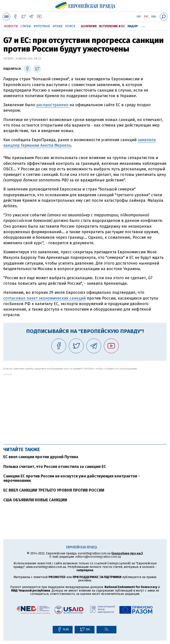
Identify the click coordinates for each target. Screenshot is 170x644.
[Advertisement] (85, 407)
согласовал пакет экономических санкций (44, 298)
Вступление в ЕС (112, 26)
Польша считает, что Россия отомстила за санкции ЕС (55, 467)
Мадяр (133, 26)
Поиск (70, 26)
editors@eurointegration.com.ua (98, 557)
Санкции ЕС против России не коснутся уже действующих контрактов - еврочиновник (72, 478)
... (143, 25)
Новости (11, 26)
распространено (53, 105)
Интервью (42, 26)
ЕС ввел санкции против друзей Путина (41, 457)
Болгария (89, 26)
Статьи (26, 26)
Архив (58, 26)
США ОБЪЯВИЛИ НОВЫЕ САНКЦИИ (35, 500)
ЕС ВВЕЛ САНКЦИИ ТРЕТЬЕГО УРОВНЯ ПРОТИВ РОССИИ (54, 490)
